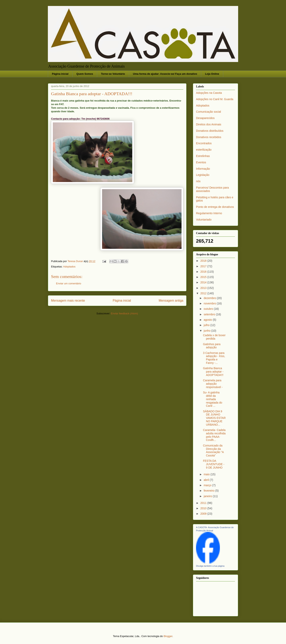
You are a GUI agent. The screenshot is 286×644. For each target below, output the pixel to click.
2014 (204, 282)
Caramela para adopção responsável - (213, 384)
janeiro (208, 496)
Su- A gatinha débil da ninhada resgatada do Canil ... (213, 399)
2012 (204, 293)
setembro (210, 314)
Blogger (168, 636)
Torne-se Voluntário (113, 74)
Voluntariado (204, 220)
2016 (204, 272)
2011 (204, 503)
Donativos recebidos (209, 137)
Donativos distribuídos (210, 131)
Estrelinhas (203, 156)
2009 (204, 514)
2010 (204, 508)
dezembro (210, 298)
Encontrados (204, 143)
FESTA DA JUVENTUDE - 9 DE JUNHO (214, 464)
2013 (204, 288)
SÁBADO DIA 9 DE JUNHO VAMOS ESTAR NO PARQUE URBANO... (214, 418)
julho (207, 325)
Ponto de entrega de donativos (215, 207)
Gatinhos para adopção (212, 346)
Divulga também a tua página (210, 566)
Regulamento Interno (209, 213)
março (208, 485)
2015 (204, 277)
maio (207, 474)
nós (198, 181)
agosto (208, 320)
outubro (209, 309)
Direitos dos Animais (209, 124)
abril (207, 480)
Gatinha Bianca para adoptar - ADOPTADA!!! (213, 372)
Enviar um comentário (69, 283)
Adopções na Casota (209, 93)
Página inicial (60, 74)
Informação (203, 169)
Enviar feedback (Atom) (125, 313)
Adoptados (69, 267)
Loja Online (212, 74)
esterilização (204, 150)
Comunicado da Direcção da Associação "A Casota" (213, 450)
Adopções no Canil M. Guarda (215, 99)
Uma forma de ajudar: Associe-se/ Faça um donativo (165, 74)
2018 (204, 261)
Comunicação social (208, 112)
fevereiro (209, 491)
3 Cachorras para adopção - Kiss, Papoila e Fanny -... (214, 358)
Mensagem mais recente (68, 301)
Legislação (203, 175)
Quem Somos (85, 74)
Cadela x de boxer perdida (214, 337)
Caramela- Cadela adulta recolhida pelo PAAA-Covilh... (214, 435)
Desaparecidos (205, 118)
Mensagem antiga (171, 301)
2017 (204, 266)
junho (207, 331)
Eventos (201, 162)
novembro (210, 303)
